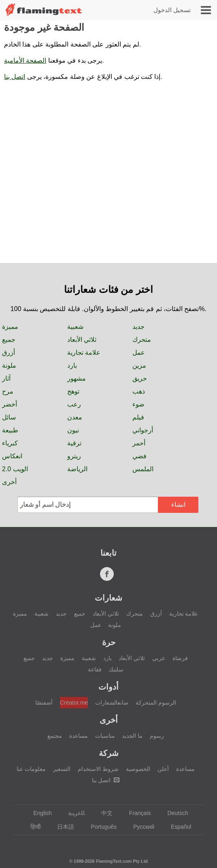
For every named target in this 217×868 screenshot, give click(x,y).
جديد (138, 327)
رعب (74, 404)
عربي (159, 658)
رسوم (157, 736)
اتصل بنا (15, 77)
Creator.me (74, 703)
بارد (72, 365)
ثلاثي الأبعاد (82, 340)
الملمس (143, 469)
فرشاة (180, 658)
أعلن (163, 769)
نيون (73, 430)
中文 (103, 813)
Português (100, 827)
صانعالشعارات (112, 703)
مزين (139, 365)
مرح (8, 391)
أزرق (9, 352)
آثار (6, 378)
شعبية (75, 327)
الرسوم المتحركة (156, 703)
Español (177, 827)
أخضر (10, 404)
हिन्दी (32, 827)
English (39, 813)
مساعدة (79, 736)
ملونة (9, 365)
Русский (140, 827)
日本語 (62, 827)
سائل (9, 417)
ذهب (139, 391)
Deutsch (174, 813)
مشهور (77, 378)
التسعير (62, 769)
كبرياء (10, 443)
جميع (9, 340)
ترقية (74, 443)
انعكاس (12, 456)
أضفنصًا (44, 703)
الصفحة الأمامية (25, 60)
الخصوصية (138, 769)
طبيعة (10, 430)
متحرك (142, 340)
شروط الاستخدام (98, 769)
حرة (109, 642)
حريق (140, 378)
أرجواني (143, 430)
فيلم (138, 417)
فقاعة (95, 669)
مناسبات (105, 736)
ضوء (138, 404)
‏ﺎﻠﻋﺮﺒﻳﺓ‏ (73, 813)
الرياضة (77, 469)
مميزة (10, 327)
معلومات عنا (31, 769)
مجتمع (55, 736)
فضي (139, 456)
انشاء (178, 505)
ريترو (74, 456)
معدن (75, 417)
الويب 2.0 (15, 469)
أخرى (9, 482)
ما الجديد (132, 736)
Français (136, 813)
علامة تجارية (84, 352)
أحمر (139, 443)
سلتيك (116, 669)
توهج (73, 391)
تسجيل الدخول (172, 10)
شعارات (108, 598)
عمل (139, 352)
